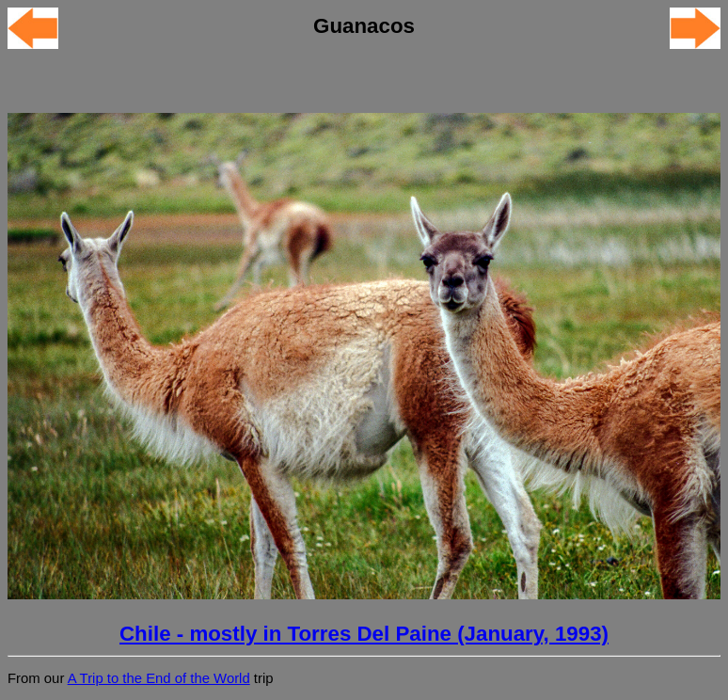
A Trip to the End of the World (159, 678)
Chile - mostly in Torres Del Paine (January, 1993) (364, 634)
